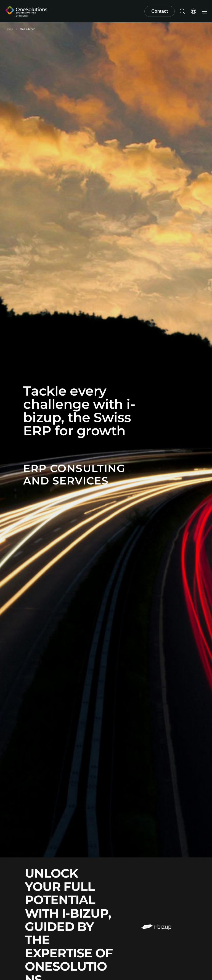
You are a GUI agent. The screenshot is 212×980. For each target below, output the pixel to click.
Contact (160, 11)
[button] (182, 11)
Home (9, 29)
